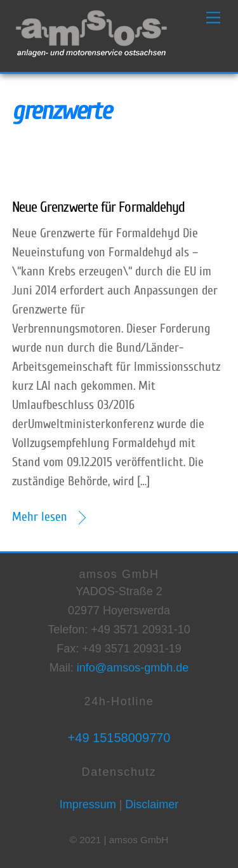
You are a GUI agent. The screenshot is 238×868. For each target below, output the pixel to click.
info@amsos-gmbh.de (133, 668)
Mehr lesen (40, 517)
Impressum (88, 804)
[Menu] (213, 17)
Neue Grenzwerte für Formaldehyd (98, 207)
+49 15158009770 (119, 738)
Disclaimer (150, 804)
